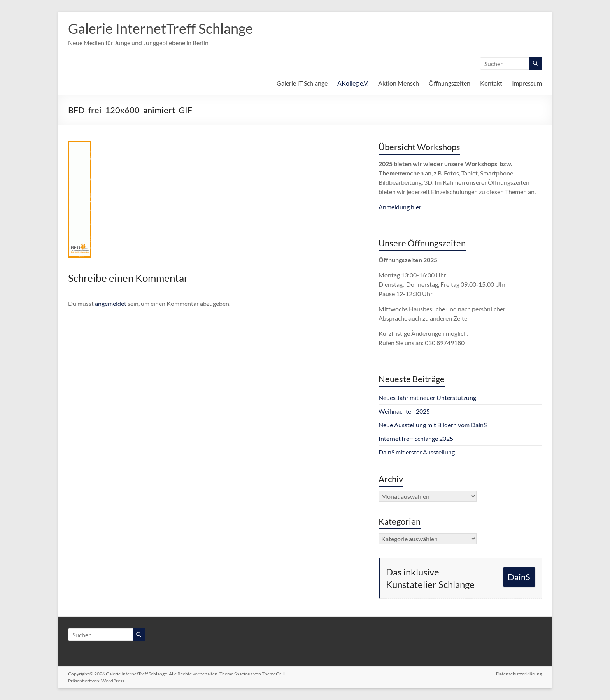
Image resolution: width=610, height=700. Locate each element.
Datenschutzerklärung (519, 674)
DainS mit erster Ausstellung (417, 452)
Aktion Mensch (399, 83)
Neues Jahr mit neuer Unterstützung (427, 397)
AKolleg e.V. (353, 83)
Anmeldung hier (400, 207)
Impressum (527, 83)
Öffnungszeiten (450, 83)
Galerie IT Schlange (302, 83)
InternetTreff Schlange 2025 (416, 438)
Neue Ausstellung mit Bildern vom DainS (433, 425)
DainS (519, 577)
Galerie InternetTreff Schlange (160, 28)
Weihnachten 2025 (404, 411)
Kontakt (491, 83)
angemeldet (111, 303)
